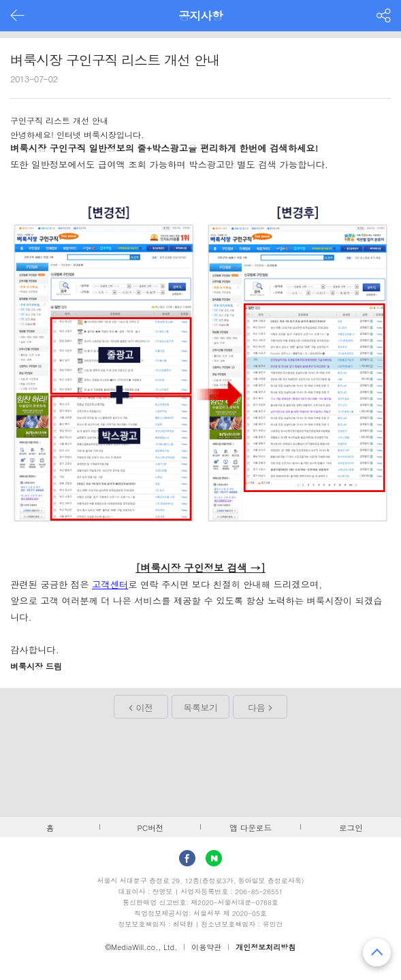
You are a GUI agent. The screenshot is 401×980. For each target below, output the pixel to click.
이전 (145, 707)
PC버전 (150, 828)
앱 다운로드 (251, 828)
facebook (187, 858)
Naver (214, 858)
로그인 (351, 828)
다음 (256, 707)
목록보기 (200, 707)
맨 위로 (377, 952)
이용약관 (206, 947)
